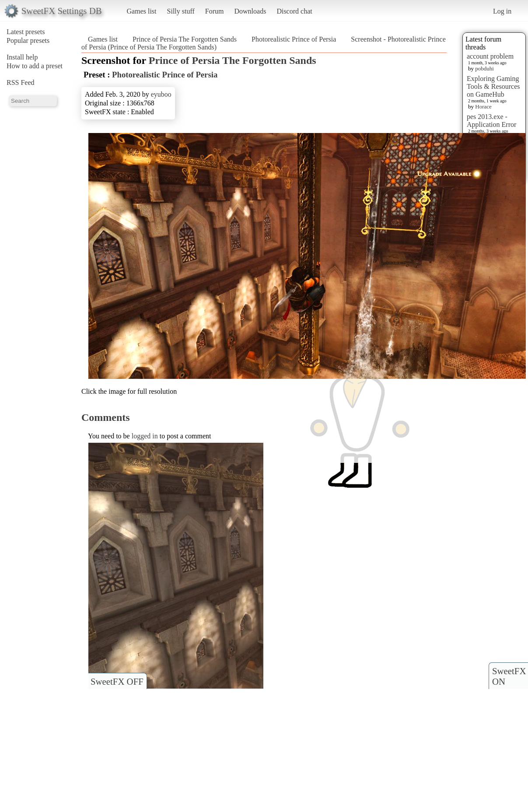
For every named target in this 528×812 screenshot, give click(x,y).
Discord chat (294, 11)
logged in (145, 436)
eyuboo (161, 94)
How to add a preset (35, 66)
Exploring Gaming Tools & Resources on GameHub (493, 86)
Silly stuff (181, 11)
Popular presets (28, 40)
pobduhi (484, 68)
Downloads (250, 11)
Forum (215, 11)
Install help (22, 57)
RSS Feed (21, 82)
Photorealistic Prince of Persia (294, 39)
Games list (142, 11)
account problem (490, 56)
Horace (483, 107)
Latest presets (26, 32)
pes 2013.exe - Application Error (491, 121)
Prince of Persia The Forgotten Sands (185, 39)
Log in (502, 11)
